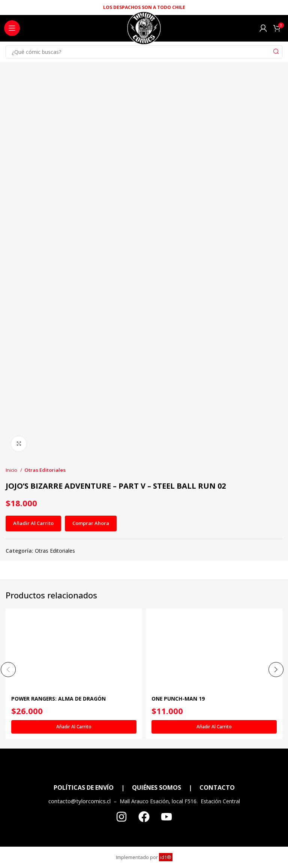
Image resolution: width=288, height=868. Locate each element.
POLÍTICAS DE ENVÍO (84, 788)
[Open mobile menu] (12, 28)
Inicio (12, 470)
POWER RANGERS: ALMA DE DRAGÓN (59, 699)
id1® (166, 858)
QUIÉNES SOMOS (157, 788)
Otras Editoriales (45, 470)
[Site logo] (144, 30)
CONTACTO (217, 788)
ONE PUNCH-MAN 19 (178, 699)
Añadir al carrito (33, 523)
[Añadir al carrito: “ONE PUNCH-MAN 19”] (214, 727)
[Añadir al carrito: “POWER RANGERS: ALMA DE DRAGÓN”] (74, 727)
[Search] (144, 52)
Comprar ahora (91, 523)
